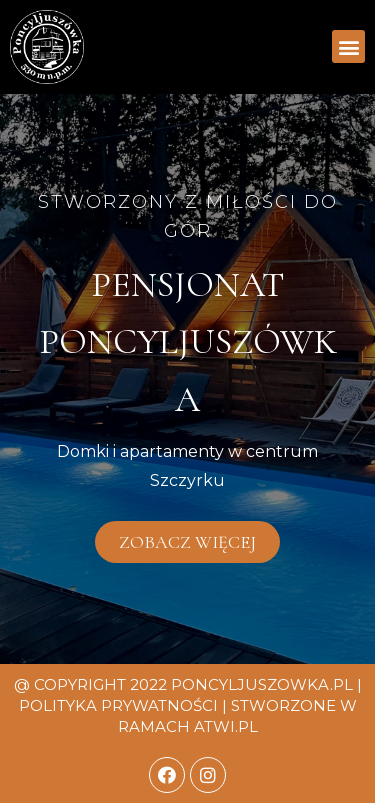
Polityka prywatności (118, 705)
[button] (348, 46)
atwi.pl (226, 726)
